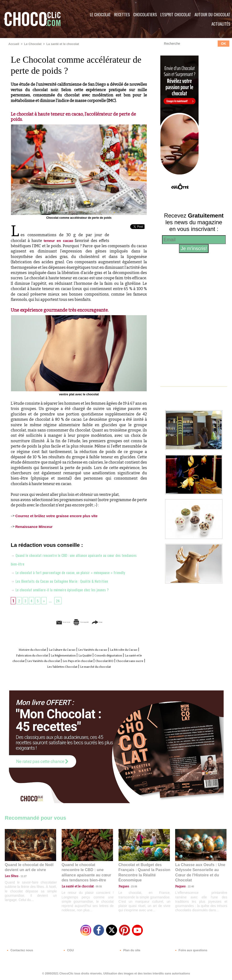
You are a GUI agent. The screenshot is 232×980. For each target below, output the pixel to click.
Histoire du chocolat (36, 649)
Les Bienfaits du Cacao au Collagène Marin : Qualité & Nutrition (64, 580)
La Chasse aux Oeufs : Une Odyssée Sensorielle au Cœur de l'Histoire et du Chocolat (199, 873)
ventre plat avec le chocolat (79, 394)
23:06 (132, 888)
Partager (123, 622)
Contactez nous (19, 951)
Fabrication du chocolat (65, 654)
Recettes (122, 14)
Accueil (13, 44)
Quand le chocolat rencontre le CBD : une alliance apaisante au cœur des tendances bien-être (87, 873)
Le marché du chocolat (88, 670)
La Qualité (135, 654)
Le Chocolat (100, 14)
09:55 (95, 884)
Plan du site (129, 951)
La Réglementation (106, 654)
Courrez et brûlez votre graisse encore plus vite (58, 515)
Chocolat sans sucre (96, 665)
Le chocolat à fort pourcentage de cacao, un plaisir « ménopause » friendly (74, 572)
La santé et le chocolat (60, 44)
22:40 (189, 884)
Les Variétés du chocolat (116, 660)
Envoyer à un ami (42, 622)
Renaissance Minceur (35, 526)
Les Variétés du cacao (114, 649)
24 (59, 600)
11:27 (21, 879)
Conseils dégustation (30, 660)
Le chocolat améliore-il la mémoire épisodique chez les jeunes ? (64, 589)
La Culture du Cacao (74, 649)
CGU (68, 951)
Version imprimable (86, 622)
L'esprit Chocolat (176, 14)
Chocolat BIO (64, 665)
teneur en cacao (59, 240)
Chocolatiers (145, 14)
